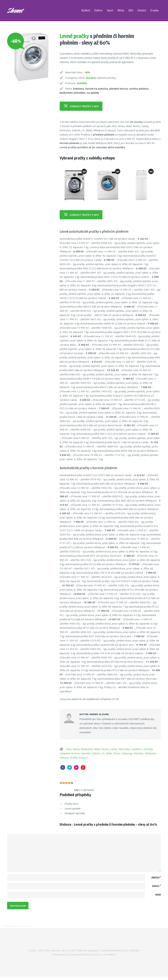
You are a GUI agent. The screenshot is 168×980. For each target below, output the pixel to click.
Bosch (105, 749)
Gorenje (148, 749)
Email (157, 887)
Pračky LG (110, 687)
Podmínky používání (88, 954)
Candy (114, 749)
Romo (117, 753)
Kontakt (104, 954)
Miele (109, 753)
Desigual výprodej (75, 813)
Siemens (139, 753)
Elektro (98, 10)
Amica (76, 749)
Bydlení (86, 10)
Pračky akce (72, 804)
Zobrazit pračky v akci (80, 106)
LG (103, 753)
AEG (69, 749)
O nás (72, 954)
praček (140, 130)
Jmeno (156, 877)
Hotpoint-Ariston (70, 753)
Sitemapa (134, 954)
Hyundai (86, 753)
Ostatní (142, 10)
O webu (155, 10)
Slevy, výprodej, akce (55, 954)
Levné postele (72, 808)
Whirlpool (150, 753)
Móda (121, 10)
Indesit (96, 753)
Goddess (137, 749)
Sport (110, 10)
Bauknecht (87, 749)
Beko (97, 749)
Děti (131, 10)
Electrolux (124, 749)
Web (158, 897)
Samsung (127, 753)
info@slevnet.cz (118, 954)
